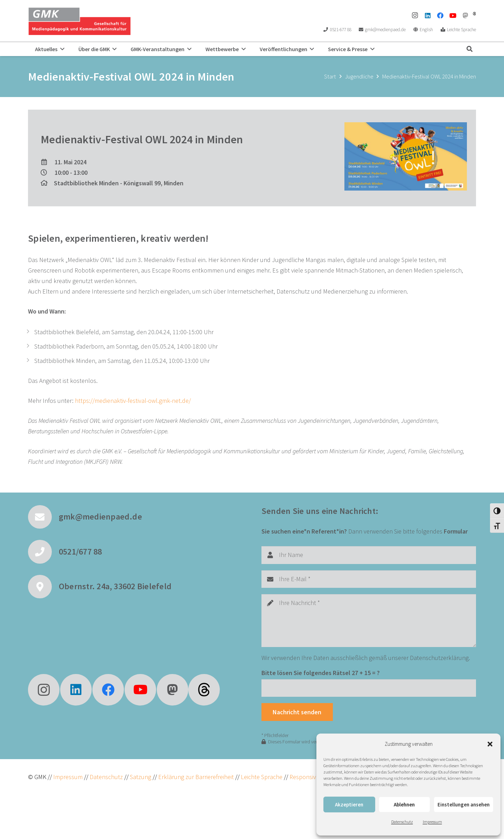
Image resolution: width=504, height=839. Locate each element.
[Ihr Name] (369, 555)
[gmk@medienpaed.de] (43, 517)
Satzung (140, 777)
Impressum (432, 822)
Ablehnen (404, 804)
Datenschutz (402, 822)
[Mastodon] (465, 15)
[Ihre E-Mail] (369, 579)
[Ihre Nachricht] (369, 621)
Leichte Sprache (262, 777)
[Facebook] (440, 15)
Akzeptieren (349, 804)
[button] (490, 744)
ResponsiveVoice (311, 777)
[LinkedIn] (428, 15)
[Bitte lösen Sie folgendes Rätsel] (369, 688)
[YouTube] (453, 15)
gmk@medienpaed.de (100, 517)
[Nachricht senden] (297, 712)
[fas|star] (204, 690)
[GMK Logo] (79, 21)
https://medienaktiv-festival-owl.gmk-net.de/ (133, 401)
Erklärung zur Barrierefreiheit (196, 777)
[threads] (474, 14)
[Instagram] (415, 15)
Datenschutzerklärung (439, 658)
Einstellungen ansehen (464, 804)
